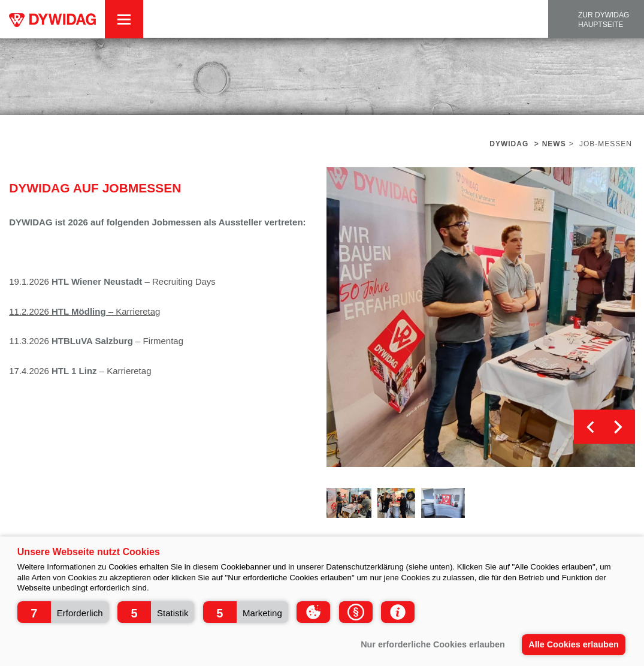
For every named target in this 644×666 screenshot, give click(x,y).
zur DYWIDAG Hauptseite (604, 20)
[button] (63, 612)
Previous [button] (591, 427)
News (554, 144)
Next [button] (618, 427)
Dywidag (509, 144)
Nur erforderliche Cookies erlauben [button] (433, 644)
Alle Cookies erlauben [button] (573, 644)
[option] (481, 317)
